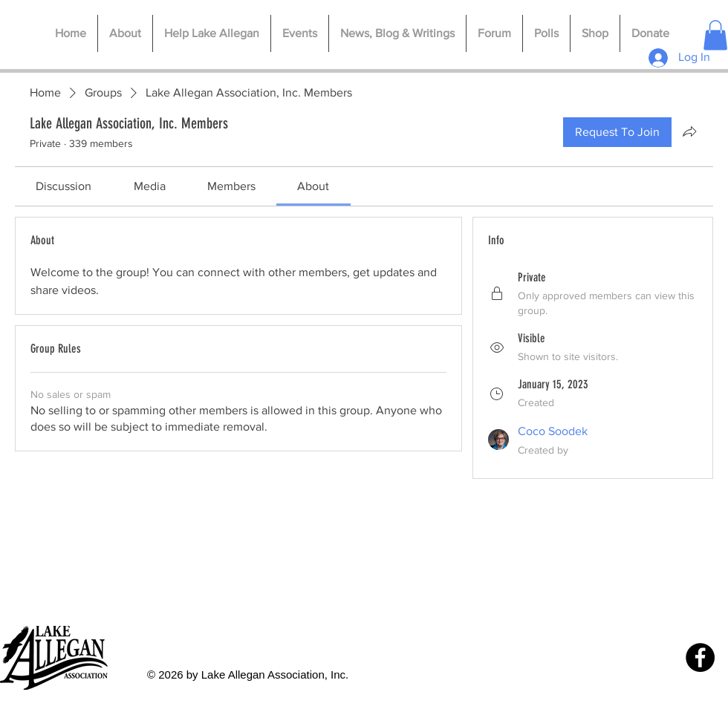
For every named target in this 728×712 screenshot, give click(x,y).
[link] (64, 186)
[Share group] (689, 131)
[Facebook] (700, 657)
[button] (125, 33)
